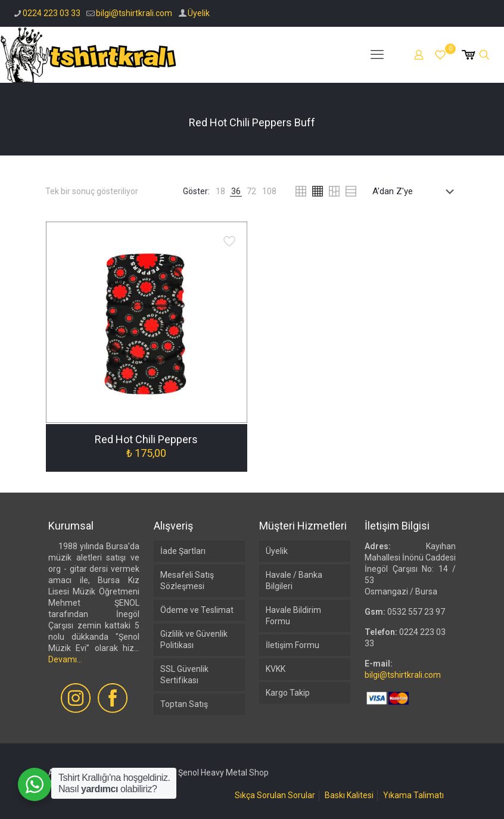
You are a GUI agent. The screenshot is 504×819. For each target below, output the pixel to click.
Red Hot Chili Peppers (146, 439)
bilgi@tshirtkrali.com (134, 13)
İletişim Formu (293, 645)
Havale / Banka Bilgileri (294, 580)
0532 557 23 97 (416, 612)
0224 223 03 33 (52, 13)
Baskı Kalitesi (349, 795)
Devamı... (65, 659)
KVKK (276, 669)
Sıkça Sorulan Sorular (275, 795)
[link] (220, 191)
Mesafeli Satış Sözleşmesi (187, 580)
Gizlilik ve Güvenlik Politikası (194, 639)
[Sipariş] (416, 191)
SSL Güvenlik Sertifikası (184, 675)
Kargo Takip (288, 693)
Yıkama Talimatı (413, 795)
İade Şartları (183, 551)
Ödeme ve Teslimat (197, 610)
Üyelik (199, 13)
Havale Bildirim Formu (293, 616)
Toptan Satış (184, 704)
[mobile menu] (377, 55)
